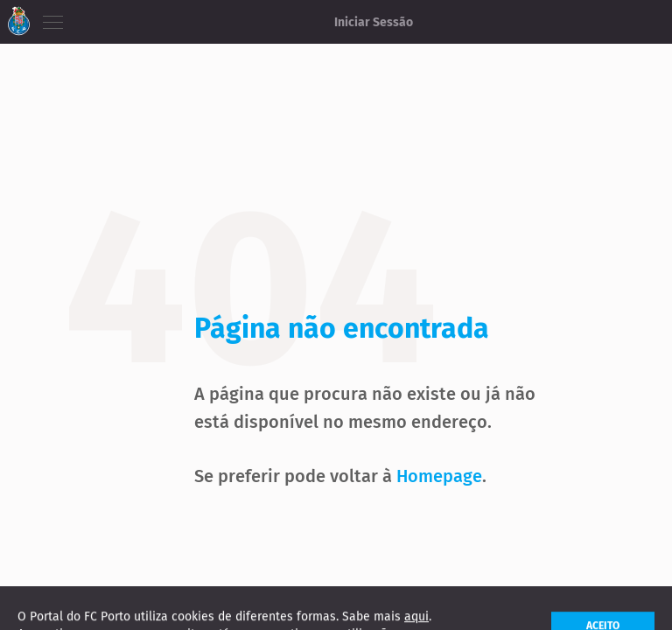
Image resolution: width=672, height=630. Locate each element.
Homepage (439, 476)
